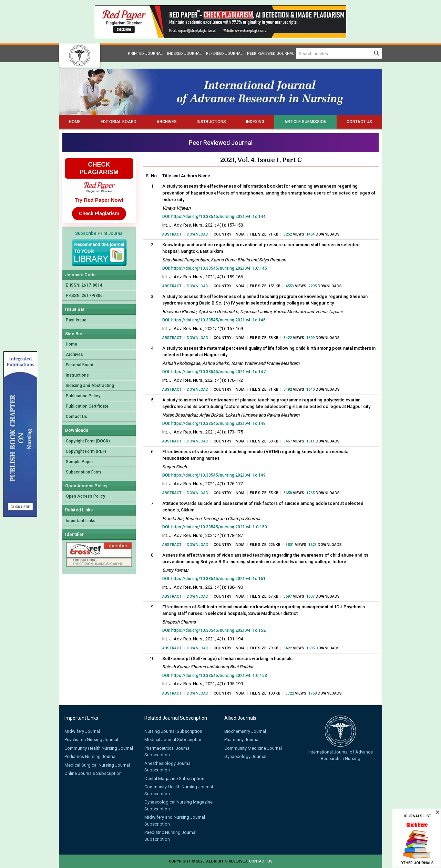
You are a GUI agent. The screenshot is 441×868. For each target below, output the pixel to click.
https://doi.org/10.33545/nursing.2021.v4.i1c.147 (218, 372)
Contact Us (359, 122)
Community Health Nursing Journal (99, 748)
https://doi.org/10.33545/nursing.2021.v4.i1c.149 (218, 475)
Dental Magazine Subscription (174, 779)
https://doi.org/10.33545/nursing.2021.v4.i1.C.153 (219, 676)
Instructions (211, 122)
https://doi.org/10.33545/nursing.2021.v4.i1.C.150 (219, 527)
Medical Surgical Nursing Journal (97, 765)
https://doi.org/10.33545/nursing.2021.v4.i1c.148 (218, 423)
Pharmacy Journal (242, 740)
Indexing (255, 122)
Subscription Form (83, 472)
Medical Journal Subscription (173, 740)
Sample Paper (79, 462)
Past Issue (76, 320)
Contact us (261, 861)
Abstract (172, 234)
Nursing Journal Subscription (173, 731)
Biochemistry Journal (245, 731)
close (438, 812)
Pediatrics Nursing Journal (90, 756)
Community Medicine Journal (253, 748)
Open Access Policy (85, 496)
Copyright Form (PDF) (86, 451)
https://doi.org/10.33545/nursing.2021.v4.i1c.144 (218, 217)
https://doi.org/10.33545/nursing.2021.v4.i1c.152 (218, 630)
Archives (167, 122)
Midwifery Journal (82, 731)
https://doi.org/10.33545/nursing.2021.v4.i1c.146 (218, 320)
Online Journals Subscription (93, 773)
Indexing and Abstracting (90, 386)
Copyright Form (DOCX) (88, 441)
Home (75, 122)
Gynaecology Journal (245, 756)
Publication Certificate (87, 406)
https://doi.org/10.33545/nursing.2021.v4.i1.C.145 (219, 268)
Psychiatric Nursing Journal (91, 740)
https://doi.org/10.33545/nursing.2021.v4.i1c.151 (218, 579)
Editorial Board (119, 122)
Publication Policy (83, 396)
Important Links (81, 521)
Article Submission (305, 122)
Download (198, 234)
